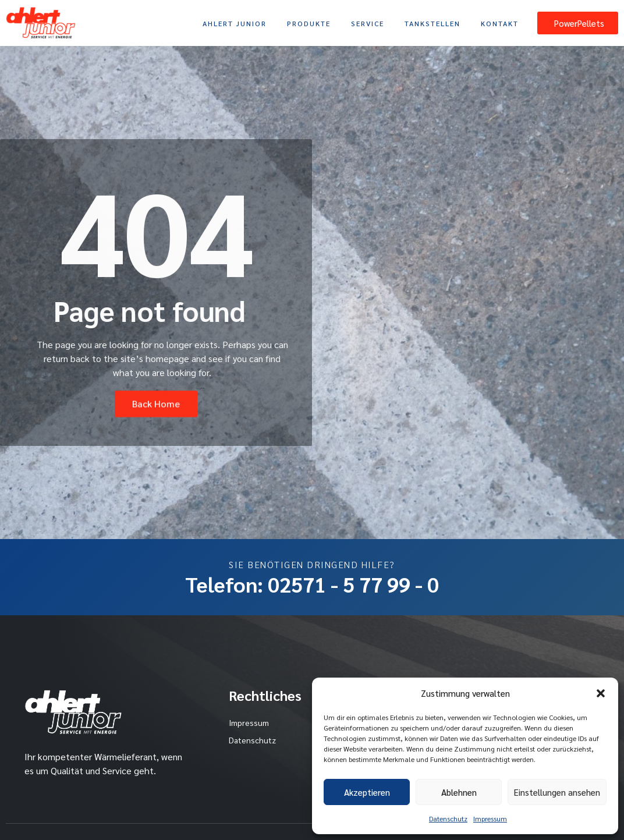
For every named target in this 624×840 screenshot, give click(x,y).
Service (368, 23)
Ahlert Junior (235, 23)
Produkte (309, 23)
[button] (601, 693)
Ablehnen (459, 792)
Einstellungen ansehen (557, 792)
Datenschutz (448, 818)
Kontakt (500, 23)
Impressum (490, 818)
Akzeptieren (367, 792)
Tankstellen (432, 23)
